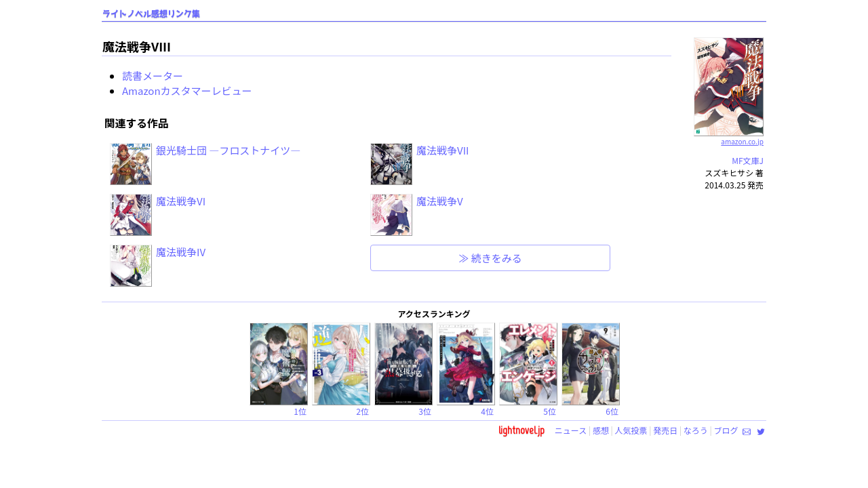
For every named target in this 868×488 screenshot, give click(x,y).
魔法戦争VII (442, 150)
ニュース (571, 430)
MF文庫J (748, 160)
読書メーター (153, 76)
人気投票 (631, 430)
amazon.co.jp (729, 136)
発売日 (665, 430)
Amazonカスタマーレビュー (187, 90)
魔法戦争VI (181, 201)
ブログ (726, 430)
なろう (696, 430)
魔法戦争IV (181, 252)
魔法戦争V (440, 201)
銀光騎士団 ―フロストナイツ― (228, 150)
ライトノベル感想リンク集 (151, 14)
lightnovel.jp (521, 430)
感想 (601, 430)
